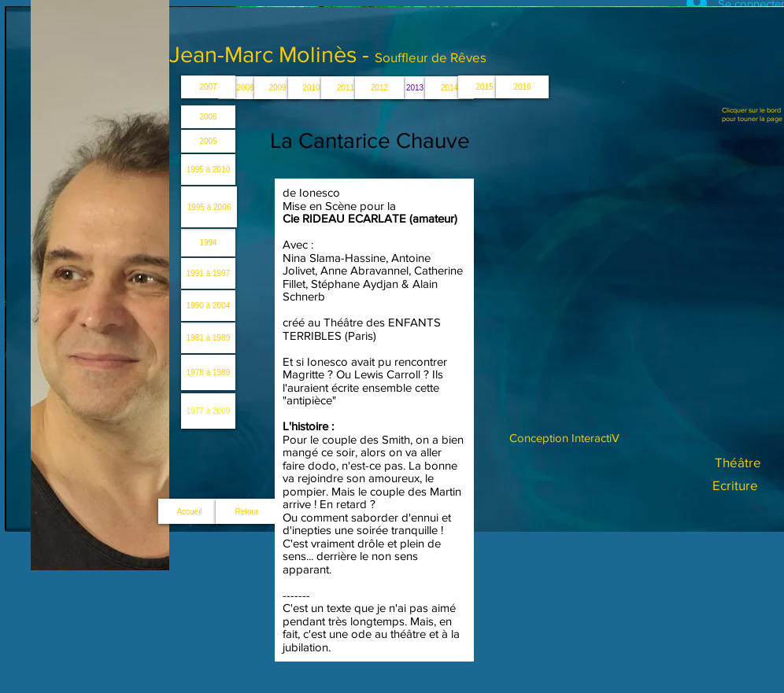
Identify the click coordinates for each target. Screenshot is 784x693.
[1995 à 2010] (208, 170)
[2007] (208, 87)
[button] (415, 88)
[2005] (208, 141)
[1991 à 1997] (208, 273)
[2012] (379, 88)
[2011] (346, 88)
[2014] (449, 88)
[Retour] (247, 511)
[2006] (208, 117)
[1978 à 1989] (208, 372)
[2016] (522, 87)
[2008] (245, 88)
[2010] (311, 88)
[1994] (208, 243)
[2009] (277, 88)
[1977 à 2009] (208, 411)
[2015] (484, 87)
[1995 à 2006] (209, 207)
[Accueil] (189, 511)
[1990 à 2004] (208, 306)
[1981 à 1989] (208, 338)
